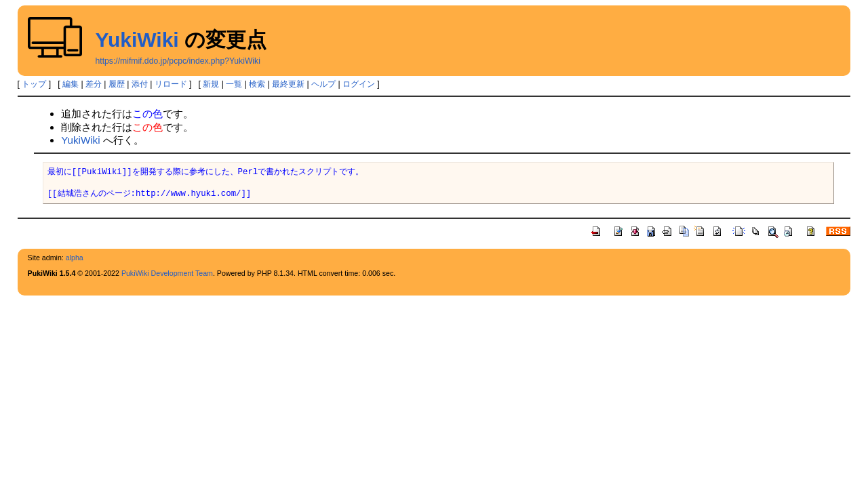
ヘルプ (323, 84)
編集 (71, 84)
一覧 (234, 84)
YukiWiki (137, 40)
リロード (171, 84)
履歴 (117, 84)
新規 (211, 84)
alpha (75, 258)
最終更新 (288, 84)
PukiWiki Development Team (167, 273)
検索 (257, 84)
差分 (94, 84)
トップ (34, 84)
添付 (140, 84)
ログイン (359, 84)
